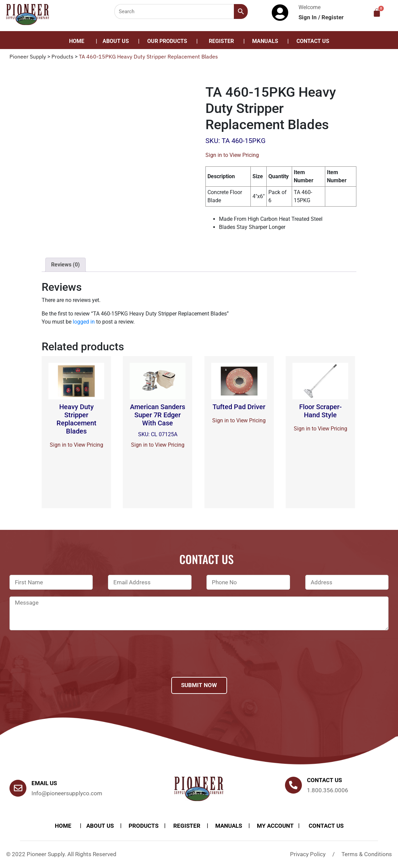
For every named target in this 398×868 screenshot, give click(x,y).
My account (275, 826)
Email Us (44, 783)
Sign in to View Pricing (232, 155)
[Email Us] (18, 788)
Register (333, 17)
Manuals (265, 41)
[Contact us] (293, 785)
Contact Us (313, 41)
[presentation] (61, 662)
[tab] (65, 265)
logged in (84, 322)
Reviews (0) (65, 265)
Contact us (324, 780)
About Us (116, 41)
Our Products (167, 41)
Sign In (308, 17)
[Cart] (377, 13)
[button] (169, 41)
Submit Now (199, 685)
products (143, 826)
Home (77, 41)
